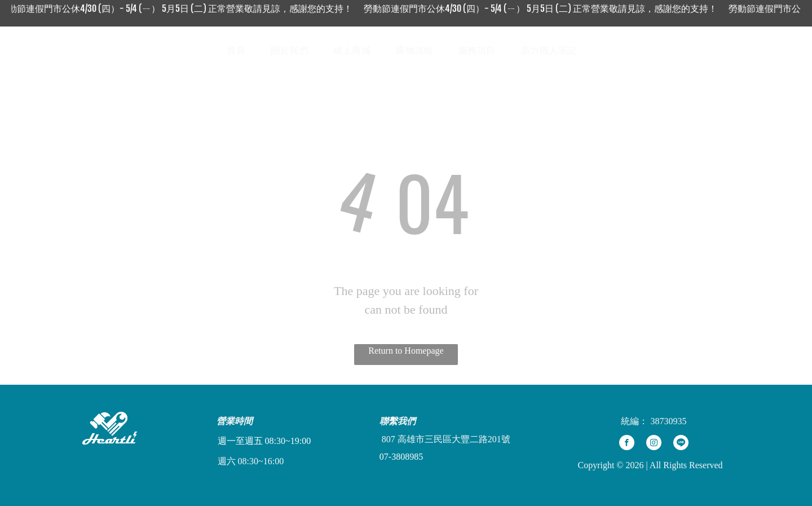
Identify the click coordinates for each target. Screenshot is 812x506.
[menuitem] (240, 51)
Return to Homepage (406, 351)
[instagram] (654, 444)
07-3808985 (401, 457)
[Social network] (726, 50)
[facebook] (627, 444)
